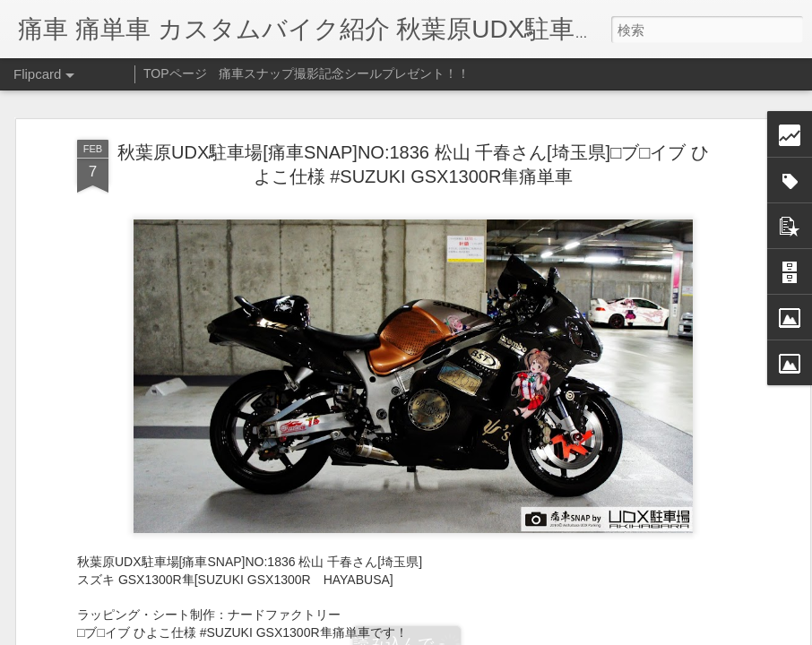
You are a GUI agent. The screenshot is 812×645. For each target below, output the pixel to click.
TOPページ (175, 73)
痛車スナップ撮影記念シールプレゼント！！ (344, 73)
